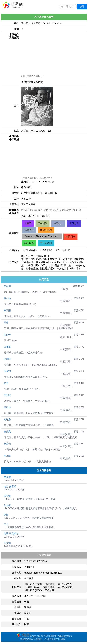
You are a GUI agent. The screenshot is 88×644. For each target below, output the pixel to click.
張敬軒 (7, 359)
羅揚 (6, 515)
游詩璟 (7, 444)
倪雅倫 (7, 407)
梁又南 (7, 456)
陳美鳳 (7, 432)
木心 (6, 524)
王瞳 (6, 323)
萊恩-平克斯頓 (11, 534)
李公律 (7, 543)
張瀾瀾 (7, 371)
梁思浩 (7, 419)
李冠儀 (7, 286)
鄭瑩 (6, 383)
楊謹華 (7, 347)
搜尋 (82, 7)
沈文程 (7, 395)
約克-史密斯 (10, 486)
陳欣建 (7, 477)
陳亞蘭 (7, 310)
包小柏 (7, 298)
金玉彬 (7, 505)
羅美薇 (7, 496)
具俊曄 (7, 335)
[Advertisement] (53, 54)
